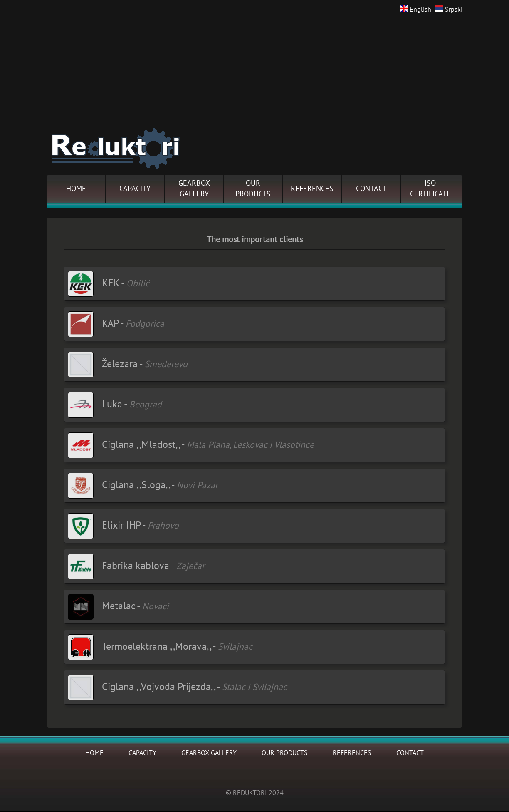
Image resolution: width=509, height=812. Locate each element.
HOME (76, 189)
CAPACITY (135, 189)
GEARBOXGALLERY (194, 189)
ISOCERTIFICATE (430, 189)
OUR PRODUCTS (285, 753)
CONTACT (371, 189)
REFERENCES (312, 189)
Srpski (449, 10)
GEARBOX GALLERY (209, 753)
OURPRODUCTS (253, 189)
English (415, 10)
